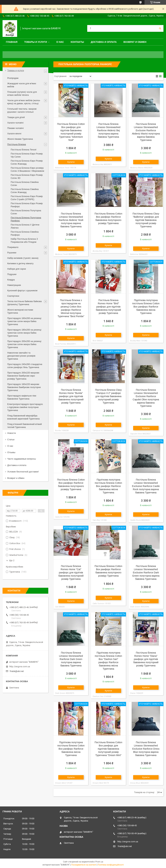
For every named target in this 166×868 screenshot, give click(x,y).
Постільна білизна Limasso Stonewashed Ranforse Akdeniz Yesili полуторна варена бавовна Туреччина (71, 220)
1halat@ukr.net (17, 671)
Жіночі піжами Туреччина (20, 139)
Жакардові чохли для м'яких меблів (22, 85)
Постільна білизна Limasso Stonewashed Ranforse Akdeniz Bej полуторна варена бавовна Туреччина (108, 130)
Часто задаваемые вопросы (22, 459)
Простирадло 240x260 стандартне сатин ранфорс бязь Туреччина (25, 366)
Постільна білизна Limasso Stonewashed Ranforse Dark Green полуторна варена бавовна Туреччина (71, 659)
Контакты (77, 42)
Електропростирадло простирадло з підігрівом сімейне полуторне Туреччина (25, 407)
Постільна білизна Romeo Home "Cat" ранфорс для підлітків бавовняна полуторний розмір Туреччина (71, 573)
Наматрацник (14, 285)
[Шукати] (160, 28)
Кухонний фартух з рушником (22, 290)
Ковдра (11, 280)
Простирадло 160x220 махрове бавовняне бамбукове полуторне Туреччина (24, 387)
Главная (12, 42)
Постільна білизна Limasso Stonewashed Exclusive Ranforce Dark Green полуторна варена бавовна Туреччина (146, 573)
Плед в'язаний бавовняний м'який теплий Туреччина (24, 426)
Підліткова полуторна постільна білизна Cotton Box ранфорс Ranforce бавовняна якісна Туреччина (146, 307)
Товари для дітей (16, 117)
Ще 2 (12, 560)
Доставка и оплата (104, 42)
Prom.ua (99, 862)
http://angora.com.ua (20, 666)
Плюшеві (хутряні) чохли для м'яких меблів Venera (22, 93)
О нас (60, 42)
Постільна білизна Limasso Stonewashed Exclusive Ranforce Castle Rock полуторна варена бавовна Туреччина (146, 486)
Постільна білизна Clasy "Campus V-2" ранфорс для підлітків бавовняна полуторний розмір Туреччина (108, 396)
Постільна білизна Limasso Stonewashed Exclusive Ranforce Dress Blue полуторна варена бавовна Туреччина (146, 749)
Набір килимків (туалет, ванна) (23, 258)
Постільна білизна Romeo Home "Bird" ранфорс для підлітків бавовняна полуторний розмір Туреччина (108, 307)
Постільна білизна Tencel (23, 150)
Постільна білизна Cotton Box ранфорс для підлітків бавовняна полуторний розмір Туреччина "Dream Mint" (108, 749)
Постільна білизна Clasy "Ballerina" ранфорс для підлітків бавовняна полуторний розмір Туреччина (146, 220)
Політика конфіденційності (111, 865)
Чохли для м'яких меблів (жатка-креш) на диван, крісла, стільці (24, 102)
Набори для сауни (17, 269)
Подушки (12, 274)
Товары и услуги (36, 42)
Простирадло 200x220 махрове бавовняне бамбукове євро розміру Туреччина (23, 376)
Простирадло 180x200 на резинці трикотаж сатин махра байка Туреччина (24, 333)
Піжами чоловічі (15, 128)
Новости (12, 433)
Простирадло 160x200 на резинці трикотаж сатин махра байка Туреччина (24, 321)
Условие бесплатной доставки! (23, 472)
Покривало (13, 247)
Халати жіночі (14, 134)
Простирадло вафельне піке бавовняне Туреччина (22, 397)
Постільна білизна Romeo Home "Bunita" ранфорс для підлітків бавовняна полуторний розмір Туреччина (71, 396)
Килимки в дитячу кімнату (20, 263)
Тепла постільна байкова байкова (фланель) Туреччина (24, 303)
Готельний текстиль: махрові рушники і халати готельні (22, 110)
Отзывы (11, 452)
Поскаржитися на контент (84, 865)
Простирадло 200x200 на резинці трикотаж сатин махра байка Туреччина (24, 344)
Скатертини (13, 296)
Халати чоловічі (15, 123)
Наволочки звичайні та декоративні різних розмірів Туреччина (21, 356)
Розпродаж (13, 78)
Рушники (12, 253)
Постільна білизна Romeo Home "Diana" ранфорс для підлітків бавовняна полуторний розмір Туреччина (146, 659)
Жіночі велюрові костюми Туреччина (20, 311)
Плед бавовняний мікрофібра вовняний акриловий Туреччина (23, 417)
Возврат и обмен (135, 42)
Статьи (11, 439)
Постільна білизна (17, 144)
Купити (71, 162)
